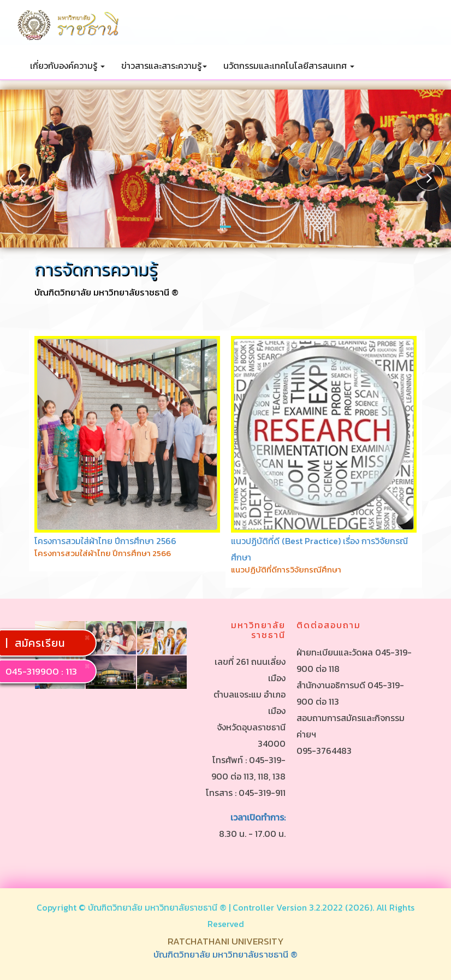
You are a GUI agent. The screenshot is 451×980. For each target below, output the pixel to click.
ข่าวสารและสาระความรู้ (164, 66)
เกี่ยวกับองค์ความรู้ (67, 66)
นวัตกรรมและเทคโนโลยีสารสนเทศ (289, 66)
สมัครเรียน (41, 643)
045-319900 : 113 (41, 671)
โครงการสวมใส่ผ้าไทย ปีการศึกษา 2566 (105, 541)
